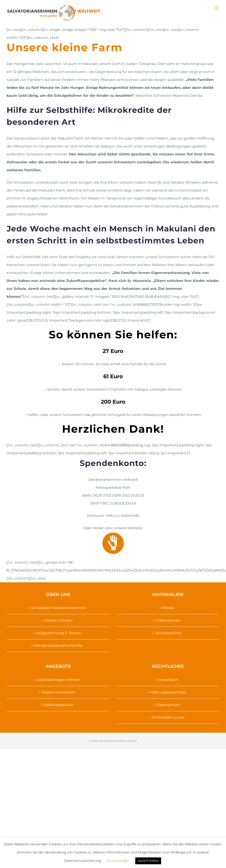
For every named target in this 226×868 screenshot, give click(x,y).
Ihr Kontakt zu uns (168, 717)
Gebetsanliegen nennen (58, 680)
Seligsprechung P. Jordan (58, 633)
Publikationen (168, 620)
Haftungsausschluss (168, 692)
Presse (168, 608)
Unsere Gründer (58, 620)
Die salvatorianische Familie (58, 645)
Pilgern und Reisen (58, 692)
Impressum (168, 680)
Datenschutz (168, 705)
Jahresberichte (168, 633)
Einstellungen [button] (118, 861)
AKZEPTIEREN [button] (148, 861)
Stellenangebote (58, 705)
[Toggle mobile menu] (217, 8)
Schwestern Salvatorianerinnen (58, 608)
